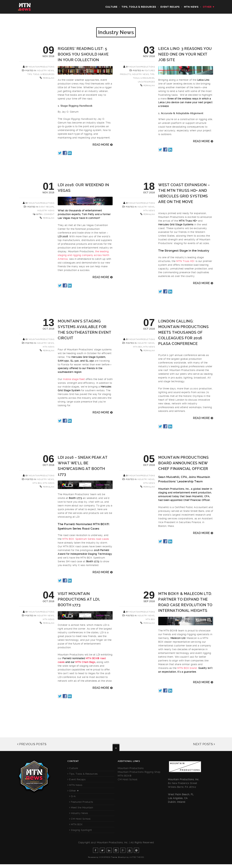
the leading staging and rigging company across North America (83, 255)
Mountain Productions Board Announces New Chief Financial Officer (183, 463)
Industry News (45, 71)
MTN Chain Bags (85, 662)
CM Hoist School (81, 819)
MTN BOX (138, 347)
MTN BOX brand (187, 668)
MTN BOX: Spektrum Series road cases (86, 539)
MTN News (191, 7)
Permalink (49, 78)
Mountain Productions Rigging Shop (139, 772)
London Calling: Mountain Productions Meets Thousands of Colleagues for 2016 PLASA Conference (183, 332)
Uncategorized (146, 82)
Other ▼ (209, 7)
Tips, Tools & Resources (139, 7)
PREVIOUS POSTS (32, 744)
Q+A (73, 796)
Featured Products (82, 802)
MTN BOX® (125, 776)
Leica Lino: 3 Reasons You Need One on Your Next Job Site (185, 54)
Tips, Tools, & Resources (41, 74)
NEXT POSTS (204, 744)
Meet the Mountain (82, 808)
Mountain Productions (131, 768)
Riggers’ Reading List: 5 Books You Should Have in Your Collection (83, 54)
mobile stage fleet (74, 379)
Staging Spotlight (81, 830)
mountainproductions (42, 67)
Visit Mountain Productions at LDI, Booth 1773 (79, 599)
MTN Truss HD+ (186, 261)
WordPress (105, 857)
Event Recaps (170, 7)
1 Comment (48, 214)
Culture (111, 7)
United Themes (137, 857)
